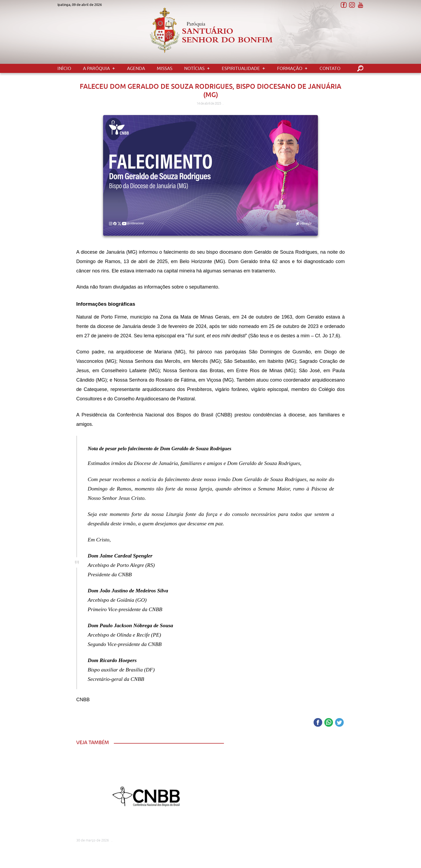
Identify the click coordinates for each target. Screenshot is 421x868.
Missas (165, 68)
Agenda (136, 68)
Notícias (194, 68)
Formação (290, 68)
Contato (330, 68)
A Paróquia (96, 68)
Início (64, 68)
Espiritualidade (241, 68)
